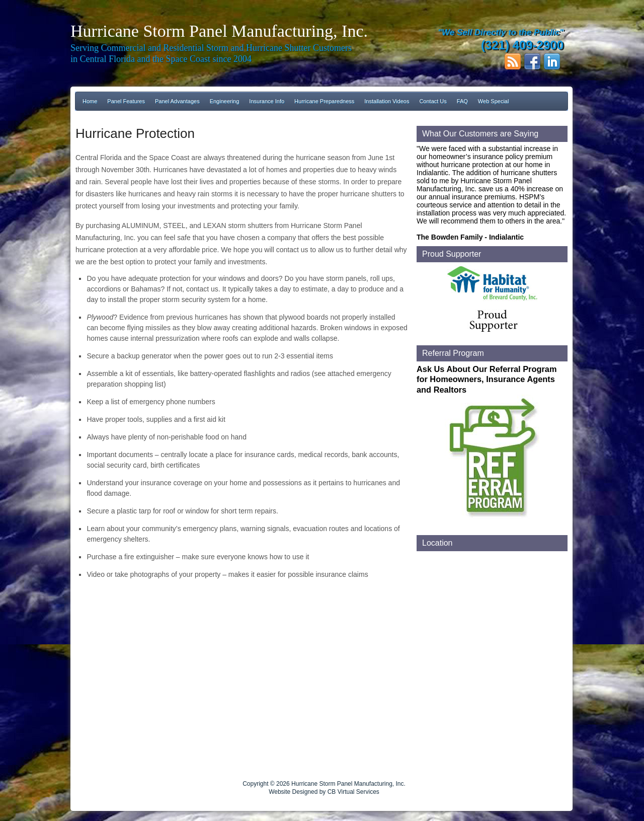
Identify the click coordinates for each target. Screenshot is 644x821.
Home (90, 101)
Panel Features (126, 101)
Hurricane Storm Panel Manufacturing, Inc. (219, 31)
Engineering (225, 101)
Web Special (494, 101)
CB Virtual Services (353, 792)
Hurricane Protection (135, 133)
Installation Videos (387, 101)
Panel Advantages (177, 101)
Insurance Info (267, 101)
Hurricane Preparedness (324, 101)
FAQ (462, 101)
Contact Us (433, 101)
